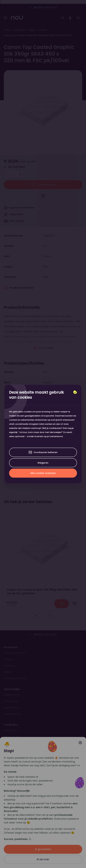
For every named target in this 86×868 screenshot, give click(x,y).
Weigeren (43, 463)
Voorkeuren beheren (43, 452)
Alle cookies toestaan (43, 473)
